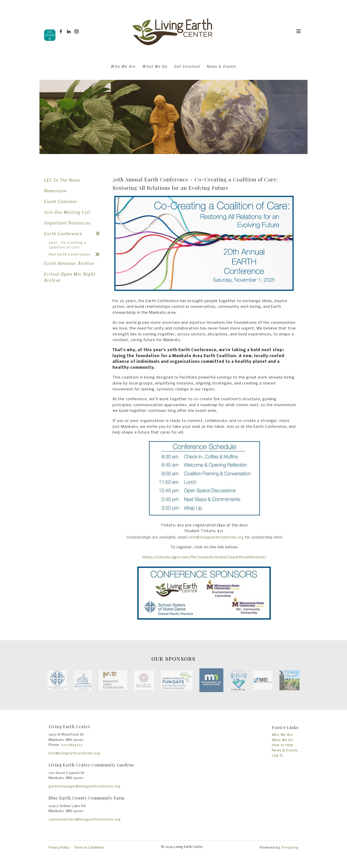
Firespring (290, 848)
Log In (278, 756)
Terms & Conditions (89, 848)
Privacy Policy (59, 848)
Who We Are (123, 66)
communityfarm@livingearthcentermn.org (85, 820)
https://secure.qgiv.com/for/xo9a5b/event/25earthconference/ (204, 557)
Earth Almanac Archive (69, 263)
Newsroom (55, 191)
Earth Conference (74, 234)
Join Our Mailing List (67, 212)
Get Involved (187, 66)
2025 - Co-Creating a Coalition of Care (67, 245)
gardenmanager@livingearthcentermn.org (85, 787)
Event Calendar (61, 201)
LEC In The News (62, 180)
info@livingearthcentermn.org (74, 753)
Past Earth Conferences (76, 254)
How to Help (283, 745)
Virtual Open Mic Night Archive (70, 277)
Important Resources (67, 223)
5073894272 (72, 745)
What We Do (155, 66)
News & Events (221, 66)
